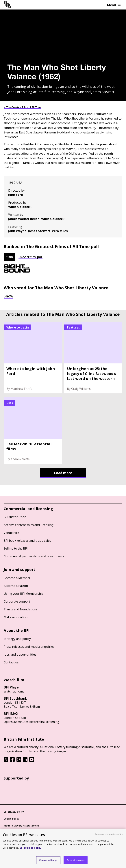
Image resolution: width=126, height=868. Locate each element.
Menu (114, 5)
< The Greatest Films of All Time (22, 107)
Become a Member (17, 578)
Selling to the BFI (16, 548)
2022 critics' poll (30, 257)
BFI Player (12, 687)
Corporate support (17, 601)
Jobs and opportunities (20, 654)
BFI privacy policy (14, 812)
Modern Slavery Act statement (21, 826)
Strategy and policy (17, 639)
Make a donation (16, 617)
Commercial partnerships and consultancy (34, 556)
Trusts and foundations (21, 609)
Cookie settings (48, 860)
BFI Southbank (15, 698)
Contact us (11, 662)
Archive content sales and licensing (29, 525)
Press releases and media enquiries (29, 647)
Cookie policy (11, 819)
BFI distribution (15, 517)
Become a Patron (16, 586)
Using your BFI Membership (24, 594)
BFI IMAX (11, 714)
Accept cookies (76, 860)
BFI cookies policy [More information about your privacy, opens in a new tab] (30, 848)
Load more (63, 473)
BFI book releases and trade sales (27, 540)
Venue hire (11, 533)
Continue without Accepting (109, 834)
